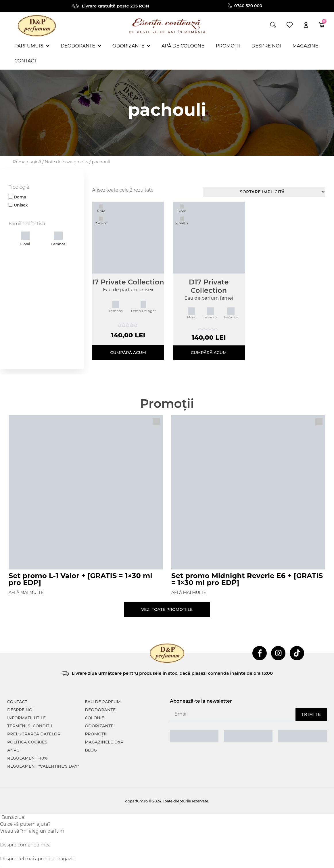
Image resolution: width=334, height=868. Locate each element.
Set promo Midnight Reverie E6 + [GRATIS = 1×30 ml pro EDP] (247, 579)
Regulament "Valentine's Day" (43, 766)
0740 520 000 (248, 6)
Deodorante (100, 710)
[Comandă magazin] (264, 192)
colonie (95, 718)
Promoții (96, 734)
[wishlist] (290, 25)
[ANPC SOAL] (248, 736)
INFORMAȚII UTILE (27, 718)
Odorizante (99, 726)
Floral (25, 239)
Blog (91, 750)
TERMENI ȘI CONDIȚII (30, 726)
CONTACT (17, 702)
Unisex (21, 205)
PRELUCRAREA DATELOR (34, 734)
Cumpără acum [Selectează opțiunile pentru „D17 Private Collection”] (209, 353)
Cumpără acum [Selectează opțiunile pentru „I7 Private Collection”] (128, 353)
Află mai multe (26, 592)
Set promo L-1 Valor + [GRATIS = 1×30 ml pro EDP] (80, 579)
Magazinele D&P (104, 742)
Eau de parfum (103, 702)
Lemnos (58, 239)
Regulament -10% (27, 758)
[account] (306, 25)
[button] (273, 25)
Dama (20, 197)
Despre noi (20, 710)
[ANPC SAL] (194, 736)
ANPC (13, 750)
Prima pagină (27, 162)
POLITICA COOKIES (27, 742)
